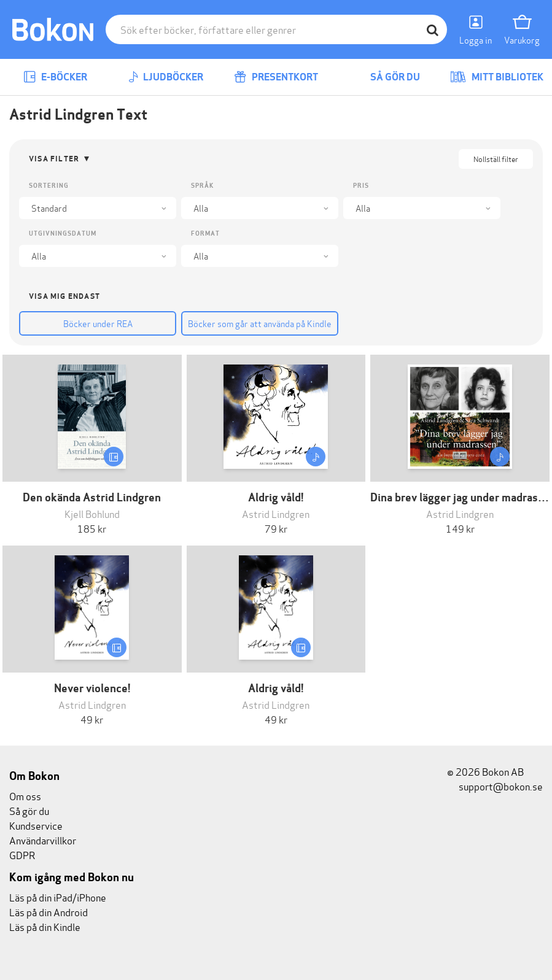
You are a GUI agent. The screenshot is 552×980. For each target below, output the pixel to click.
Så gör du (386, 77)
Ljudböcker (166, 77)
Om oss (25, 796)
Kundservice (36, 825)
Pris (361, 186)
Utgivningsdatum (63, 233)
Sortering (49, 186)
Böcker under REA (98, 323)
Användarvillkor (43, 840)
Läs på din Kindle (45, 926)
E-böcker (55, 77)
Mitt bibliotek (497, 77)
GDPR (22, 855)
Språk (202, 186)
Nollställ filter (496, 159)
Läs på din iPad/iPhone (58, 897)
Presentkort (276, 77)
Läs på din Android (49, 912)
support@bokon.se (495, 786)
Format (205, 233)
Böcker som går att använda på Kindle (260, 323)
